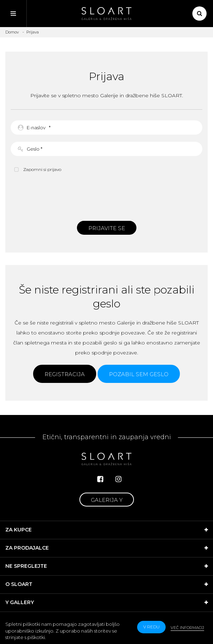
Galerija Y (107, 500)
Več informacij (187, 628)
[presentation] (106, 196)
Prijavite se (107, 228)
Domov (12, 32)
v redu (151, 627)
